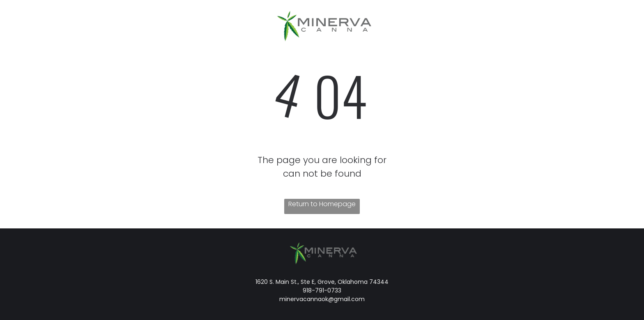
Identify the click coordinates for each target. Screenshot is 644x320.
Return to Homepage (322, 204)
